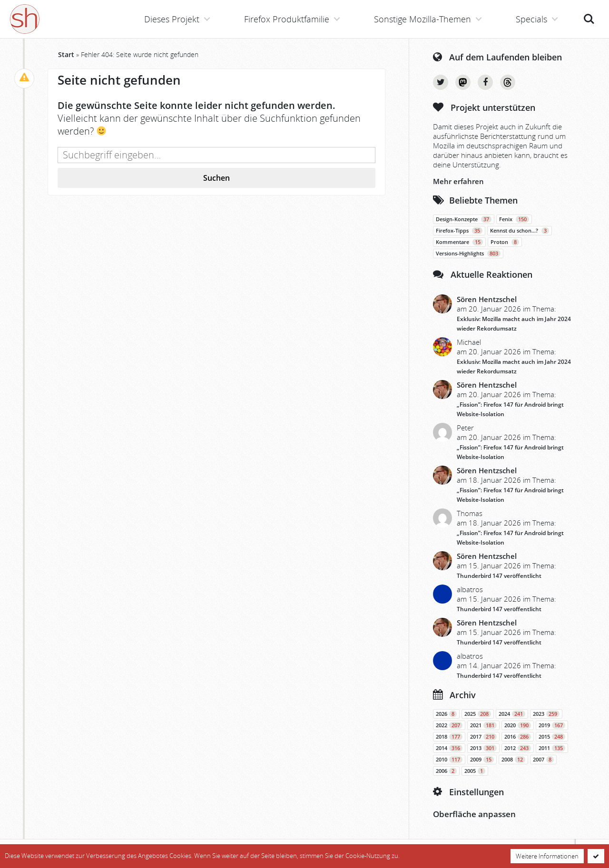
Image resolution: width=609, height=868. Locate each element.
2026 (446, 714)
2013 (483, 748)
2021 (483, 725)
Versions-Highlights (468, 254)
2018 (449, 737)
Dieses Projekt (172, 19)
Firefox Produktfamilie (287, 19)
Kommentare (459, 242)
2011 (552, 748)
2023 (546, 714)
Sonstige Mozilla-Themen (422, 19)
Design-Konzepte (464, 219)
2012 (518, 748)
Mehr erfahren (458, 181)
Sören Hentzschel (487, 299)
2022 (449, 725)
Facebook (485, 82)
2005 (475, 771)
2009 (482, 760)
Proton (505, 242)
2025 (478, 714)
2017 (483, 737)
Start (66, 54)
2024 (512, 714)
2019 (552, 725)
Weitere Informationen (547, 856)
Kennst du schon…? (520, 231)
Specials (531, 19)
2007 (543, 760)
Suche (589, 19)
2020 (518, 725)
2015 (552, 737)
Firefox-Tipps (459, 231)
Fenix (514, 219)
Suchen (216, 178)
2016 (518, 737)
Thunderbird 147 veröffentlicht (499, 576)
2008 (513, 760)
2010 (449, 760)
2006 (446, 771)
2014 (449, 748)
